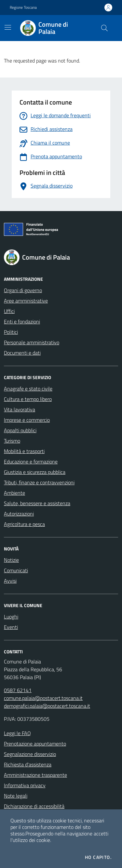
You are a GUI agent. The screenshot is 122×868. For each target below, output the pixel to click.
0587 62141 (18, 690)
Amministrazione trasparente (35, 775)
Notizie (11, 560)
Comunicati (16, 570)
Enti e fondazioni (22, 321)
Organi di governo (23, 290)
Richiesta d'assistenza (28, 764)
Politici (11, 332)
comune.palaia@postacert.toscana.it (43, 698)
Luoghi (11, 617)
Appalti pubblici (20, 430)
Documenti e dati (22, 353)
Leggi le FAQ (17, 733)
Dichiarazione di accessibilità (34, 806)
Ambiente (14, 493)
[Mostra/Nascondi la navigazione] (8, 27)
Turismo (12, 441)
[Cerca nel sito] (104, 28)
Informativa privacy (25, 785)
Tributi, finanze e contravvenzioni (39, 482)
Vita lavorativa (20, 409)
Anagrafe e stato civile (28, 389)
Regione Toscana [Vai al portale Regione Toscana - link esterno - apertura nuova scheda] (23, 7)
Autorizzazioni (19, 514)
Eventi (11, 627)
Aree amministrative (26, 301)
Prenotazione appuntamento (35, 744)
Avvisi (10, 581)
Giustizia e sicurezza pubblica (35, 472)
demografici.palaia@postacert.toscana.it (47, 706)
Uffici (9, 311)
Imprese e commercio (27, 420)
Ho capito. (98, 857)
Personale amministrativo (32, 342)
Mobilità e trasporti (24, 451)
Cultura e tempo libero (28, 399)
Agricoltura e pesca (24, 524)
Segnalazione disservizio (30, 754)
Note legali (16, 796)
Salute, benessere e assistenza (37, 503)
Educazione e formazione (31, 462)
